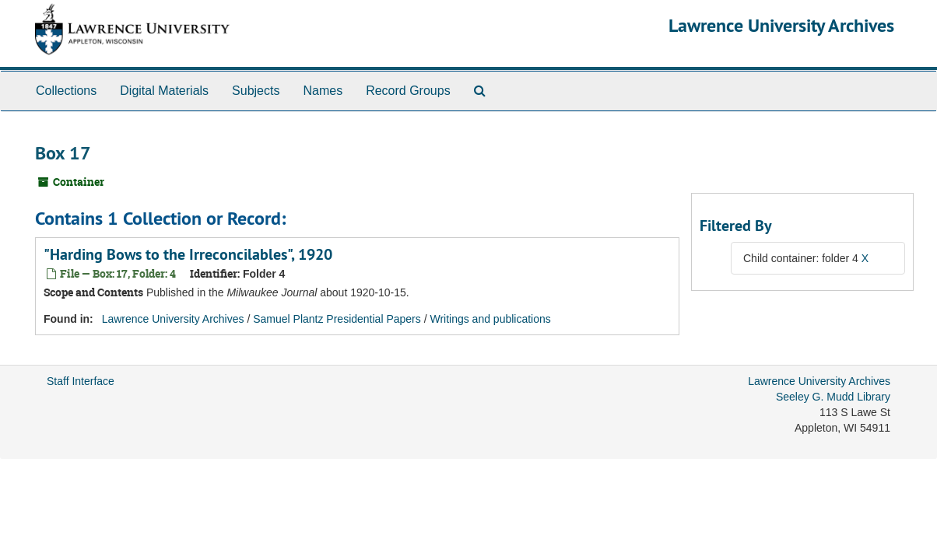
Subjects (256, 91)
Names (323, 91)
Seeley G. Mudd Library (833, 397)
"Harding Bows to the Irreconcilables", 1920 (188, 254)
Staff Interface (81, 381)
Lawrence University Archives (781, 25)
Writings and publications (490, 319)
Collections (66, 91)
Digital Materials (164, 91)
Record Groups (408, 91)
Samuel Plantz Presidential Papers (337, 319)
